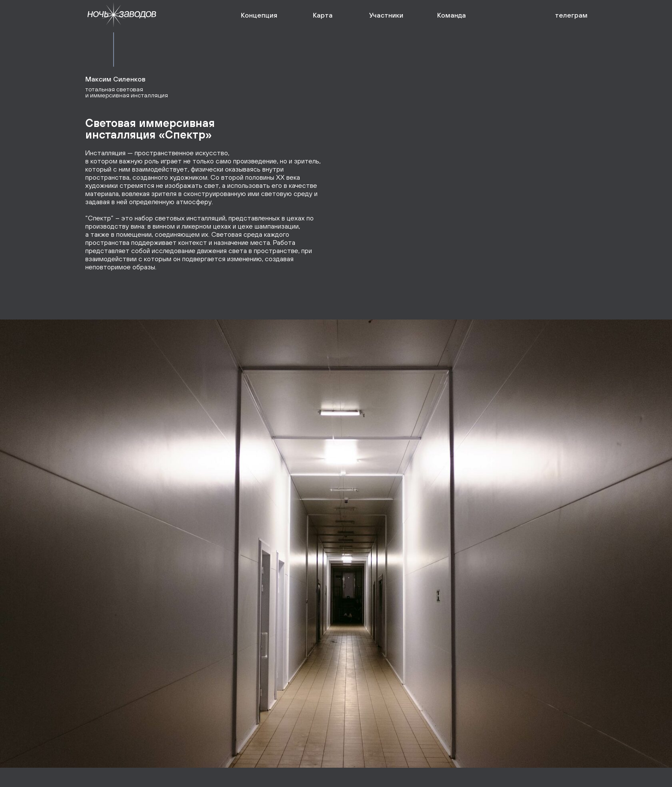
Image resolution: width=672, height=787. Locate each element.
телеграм (571, 15)
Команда (451, 15)
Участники (386, 15)
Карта (323, 15)
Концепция (259, 15)
